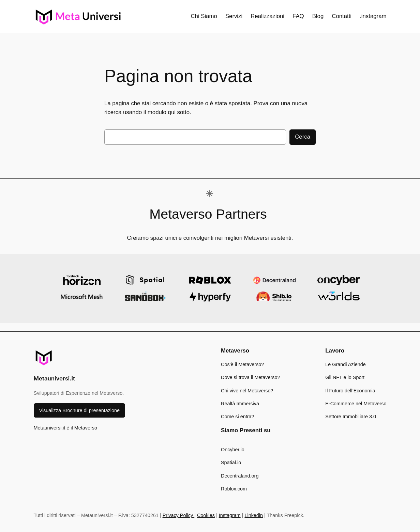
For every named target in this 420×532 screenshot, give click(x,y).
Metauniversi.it (54, 378)
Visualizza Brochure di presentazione (80, 410)
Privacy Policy (179, 515)
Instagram (230, 515)
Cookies (206, 515)
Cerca (303, 137)
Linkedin (254, 515)
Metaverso (86, 428)
